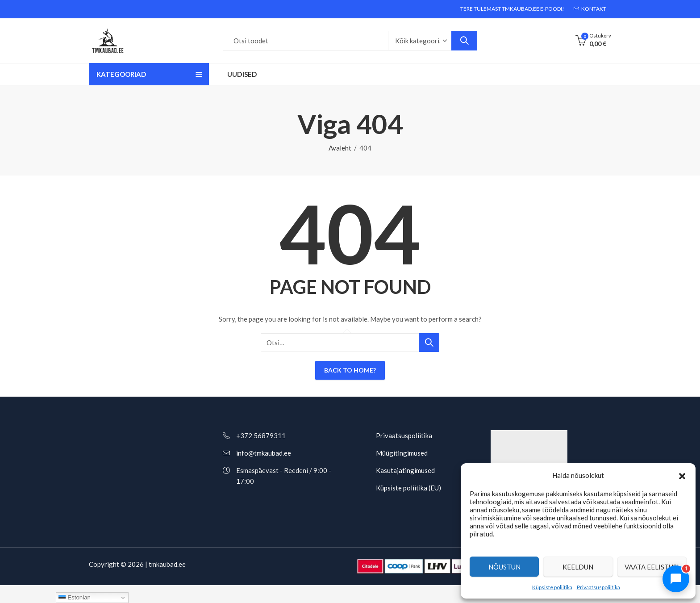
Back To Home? (350, 370)
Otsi (464, 41)
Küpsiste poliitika (552, 587)
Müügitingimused (402, 453)
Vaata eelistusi (652, 567)
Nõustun (504, 567)
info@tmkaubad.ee (264, 453)
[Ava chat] (676, 579)
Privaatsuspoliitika (598, 587)
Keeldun (578, 567)
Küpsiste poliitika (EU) (408, 488)
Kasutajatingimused (405, 470)
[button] (682, 475)
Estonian (75, 598)
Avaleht (340, 148)
